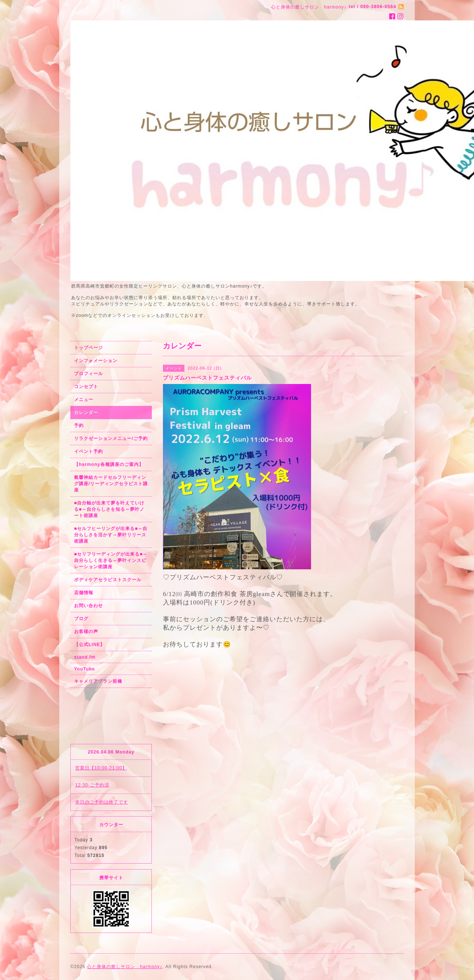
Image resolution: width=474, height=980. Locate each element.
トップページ (89, 348)
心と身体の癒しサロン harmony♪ (125, 967)
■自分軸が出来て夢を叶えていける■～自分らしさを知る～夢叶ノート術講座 (109, 509)
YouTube (85, 669)
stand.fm (85, 657)
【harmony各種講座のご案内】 (109, 464)
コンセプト (86, 387)
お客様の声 (86, 632)
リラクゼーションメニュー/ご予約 (111, 438)
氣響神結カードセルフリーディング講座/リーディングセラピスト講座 (111, 484)
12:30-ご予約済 (92, 785)
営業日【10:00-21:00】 (101, 768)
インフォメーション (96, 361)
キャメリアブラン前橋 (98, 681)
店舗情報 (84, 593)
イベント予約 (89, 451)
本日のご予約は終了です (102, 802)
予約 (79, 426)
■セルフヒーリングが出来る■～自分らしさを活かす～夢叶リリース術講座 (111, 535)
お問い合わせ (89, 606)
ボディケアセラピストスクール (108, 580)
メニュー (84, 400)
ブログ (81, 619)
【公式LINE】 (89, 645)
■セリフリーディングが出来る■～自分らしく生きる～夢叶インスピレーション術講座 (111, 560)
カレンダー (86, 413)
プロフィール (89, 374)
